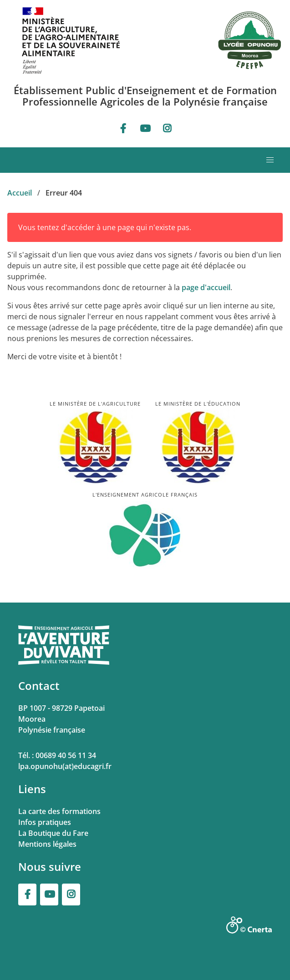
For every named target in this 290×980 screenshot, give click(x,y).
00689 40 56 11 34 (66, 755)
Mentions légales (47, 844)
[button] (270, 160)
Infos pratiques (45, 822)
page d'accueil (206, 287)
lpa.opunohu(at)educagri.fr (65, 766)
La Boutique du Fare (53, 833)
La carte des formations (59, 811)
